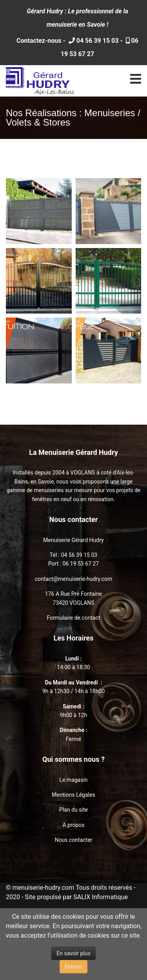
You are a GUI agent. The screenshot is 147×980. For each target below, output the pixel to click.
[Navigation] (136, 81)
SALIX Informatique (101, 897)
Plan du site (73, 810)
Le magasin (73, 780)
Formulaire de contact (73, 618)
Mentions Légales (73, 795)
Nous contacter (74, 840)
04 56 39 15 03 (97, 41)
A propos (73, 825)
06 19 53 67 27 (81, 564)
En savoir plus (73, 953)
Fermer (73, 967)
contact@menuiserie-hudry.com (74, 579)
